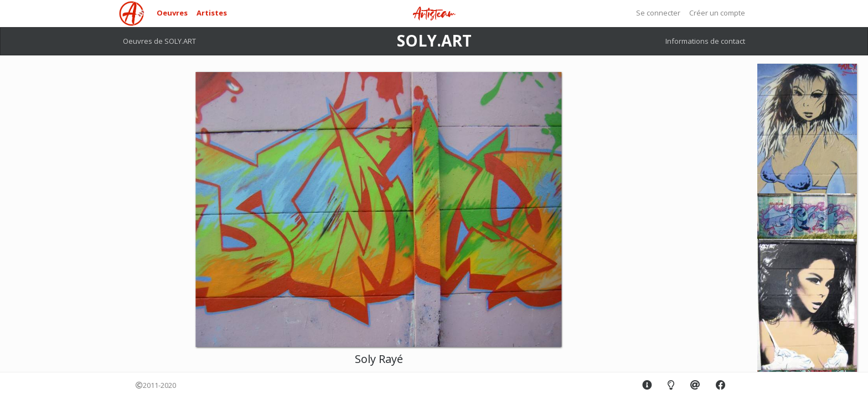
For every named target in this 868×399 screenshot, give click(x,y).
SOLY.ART (434, 40)
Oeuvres (172, 13)
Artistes (212, 13)
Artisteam (434, 14)
